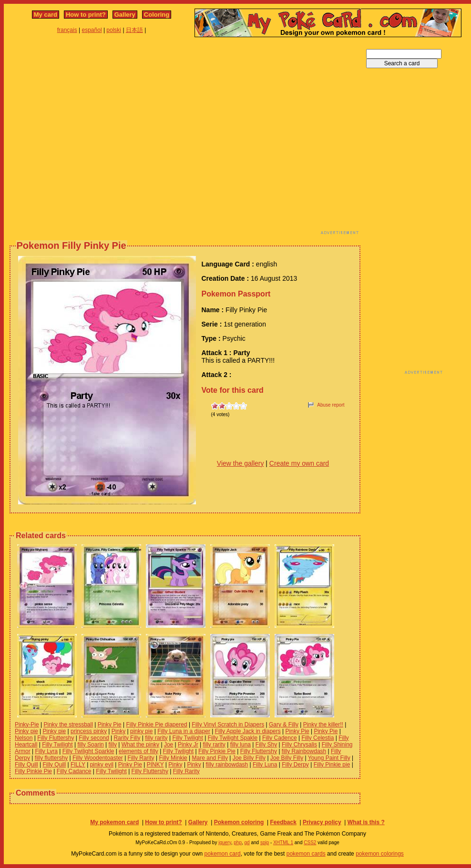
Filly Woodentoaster (98, 758)
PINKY (155, 765)
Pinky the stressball (68, 725)
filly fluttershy (51, 758)
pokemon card (223, 854)
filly (113, 745)
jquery (225, 842)
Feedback (283, 822)
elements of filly (138, 751)
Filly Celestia (317, 738)
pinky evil (102, 765)
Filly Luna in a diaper (184, 731)
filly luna (241, 745)
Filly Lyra (46, 751)
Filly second (94, 738)
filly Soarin (90, 745)
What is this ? (366, 822)
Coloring (157, 15)
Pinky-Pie (27, 725)
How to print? (86, 15)
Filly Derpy (295, 765)
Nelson (24, 738)
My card (46, 15)
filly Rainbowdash (304, 751)
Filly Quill (26, 765)
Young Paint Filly (329, 758)
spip (265, 842)
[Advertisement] (89, 138)
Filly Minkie (173, 758)
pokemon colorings (380, 854)
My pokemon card (114, 822)
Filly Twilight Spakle (233, 738)
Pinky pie (26, 731)
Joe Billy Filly (249, 758)
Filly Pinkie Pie (217, 751)
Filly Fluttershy (56, 738)
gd (247, 842)
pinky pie (141, 731)
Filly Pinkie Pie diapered (157, 725)
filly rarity (156, 738)
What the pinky (140, 745)
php (238, 842)
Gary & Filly (284, 725)
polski (114, 30)
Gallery (125, 15)
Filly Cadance (74, 771)
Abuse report (331, 405)
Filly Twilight (187, 738)
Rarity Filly (127, 738)
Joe (169, 745)
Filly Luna (265, 765)
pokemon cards (306, 854)
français (67, 30)
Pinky (118, 731)
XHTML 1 (283, 842)
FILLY (78, 765)
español (92, 30)
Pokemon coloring (239, 822)
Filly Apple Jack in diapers (248, 731)
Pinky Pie (110, 725)
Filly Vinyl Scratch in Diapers (228, 725)
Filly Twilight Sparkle (88, 751)
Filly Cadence (280, 738)
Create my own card (299, 463)
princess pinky (89, 731)
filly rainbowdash (227, 765)
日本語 (134, 30)
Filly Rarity (141, 758)
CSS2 (310, 842)
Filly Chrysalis (299, 745)
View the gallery (241, 463)
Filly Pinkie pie (332, 765)
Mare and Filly (210, 758)
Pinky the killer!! (323, 725)
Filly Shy (266, 745)
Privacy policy (322, 822)
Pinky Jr (188, 745)
